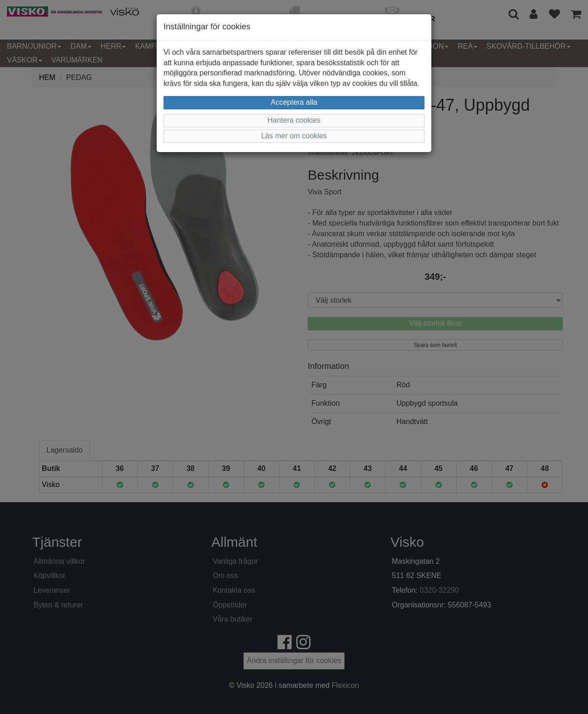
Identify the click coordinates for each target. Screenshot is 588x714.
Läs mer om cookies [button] (294, 136)
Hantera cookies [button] (294, 120)
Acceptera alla (294, 102)
